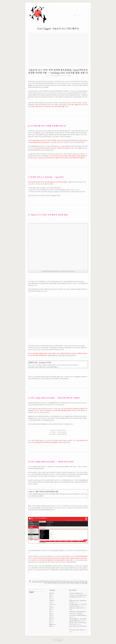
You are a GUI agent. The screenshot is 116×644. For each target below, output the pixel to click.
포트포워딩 (77, 583)
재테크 (51, 619)
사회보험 (51, 601)
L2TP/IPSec (52, 581)
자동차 (51, 615)
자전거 (51, 617)
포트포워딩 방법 (84, 583)
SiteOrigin (60, 641)
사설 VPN (72, 582)
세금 (50, 603)
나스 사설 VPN (60, 582)
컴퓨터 (69, 76)
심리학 (51, 608)
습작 (50, 606)
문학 (50, 597)
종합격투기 (52, 624)
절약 (50, 621)
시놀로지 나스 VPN (79, 582)
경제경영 (51, 593)
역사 (50, 612)
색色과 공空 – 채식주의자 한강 (76, 608)
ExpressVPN (35, 581)
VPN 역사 (39, 582)
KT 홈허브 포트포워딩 (44, 581)
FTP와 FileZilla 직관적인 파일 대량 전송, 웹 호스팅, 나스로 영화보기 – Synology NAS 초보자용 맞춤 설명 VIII (78, 613)
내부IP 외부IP (66, 582)
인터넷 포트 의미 (70, 583)
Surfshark (71, 581)
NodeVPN (57, 581)
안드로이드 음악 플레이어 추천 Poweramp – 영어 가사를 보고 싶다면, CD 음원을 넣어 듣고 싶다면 (78, 595)
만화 (50, 595)
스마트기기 (52, 604)
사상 (50, 599)
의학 (50, 613)
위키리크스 (63, 583)
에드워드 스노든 (57, 583)
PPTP (67, 581)
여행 (50, 610)
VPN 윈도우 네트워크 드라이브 (49, 582)
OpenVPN (63, 581)
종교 (50, 623)
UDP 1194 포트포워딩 (79, 581)
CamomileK (56, 76)
